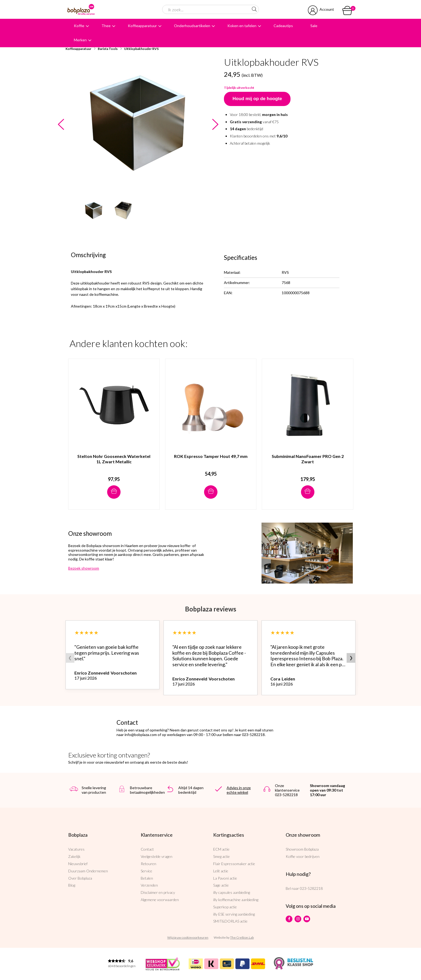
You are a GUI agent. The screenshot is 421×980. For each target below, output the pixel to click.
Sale (314, 26)
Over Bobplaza (80, 878)
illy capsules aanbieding (232, 892)
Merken (80, 40)
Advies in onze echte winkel (239, 790)
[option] (138, 123)
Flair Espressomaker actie (234, 864)
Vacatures (76, 849)
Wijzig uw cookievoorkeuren (188, 937)
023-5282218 (311, 888)
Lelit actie (221, 871)
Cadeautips (283, 26)
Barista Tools (108, 49)
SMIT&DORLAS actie (230, 921)
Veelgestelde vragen (157, 856)
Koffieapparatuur (142, 26)
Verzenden (149, 885)
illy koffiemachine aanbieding (236, 900)
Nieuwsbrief (78, 864)
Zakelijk (74, 856)
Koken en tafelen (242, 26)
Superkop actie (225, 907)
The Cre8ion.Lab (242, 937)
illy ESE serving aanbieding (234, 914)
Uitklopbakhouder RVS (141, 49)
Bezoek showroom (84, 568)
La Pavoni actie (225, 878)
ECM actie (221, 849)
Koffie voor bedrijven (303, 856)
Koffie (79, 26)
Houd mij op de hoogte (257, 99)
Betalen (147, 878)
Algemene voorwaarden (160, 900)
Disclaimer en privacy (158, 892)
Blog (72, 885)
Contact (147, 849)
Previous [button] (61, 125)
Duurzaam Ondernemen (88, 871)
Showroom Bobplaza (302, 849)
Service (146, 871)
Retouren (148, 864)
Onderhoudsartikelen (192, 26)
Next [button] (215, 125)
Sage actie (221, 885)
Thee (106, 26)
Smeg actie (222, 856)
